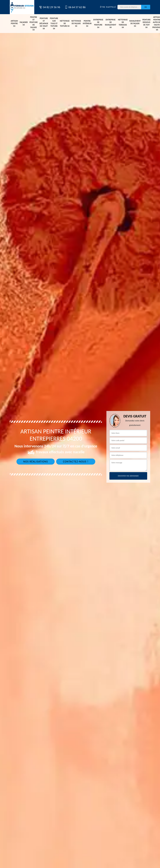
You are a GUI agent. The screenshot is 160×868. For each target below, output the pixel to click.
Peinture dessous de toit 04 (146, 24)
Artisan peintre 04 (14, 23)
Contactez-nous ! (76, 462)
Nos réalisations (36, 462)
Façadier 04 (24, 24)
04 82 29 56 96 (50, 7)
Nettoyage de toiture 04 (65, 23)
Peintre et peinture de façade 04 (34, 23)
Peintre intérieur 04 (87, 23)
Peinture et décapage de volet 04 (44, 23)
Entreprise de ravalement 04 (111, 24)
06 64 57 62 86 (75, 7)
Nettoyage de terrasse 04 (123, 24)
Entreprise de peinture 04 (98, 24)
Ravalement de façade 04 (135, 23)
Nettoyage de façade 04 (76, 23)
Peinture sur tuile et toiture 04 (54, 23)
